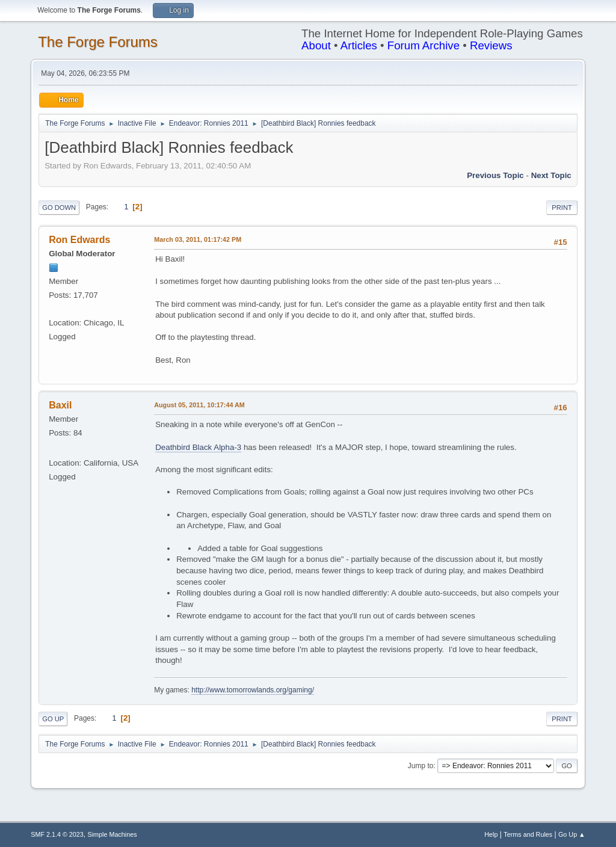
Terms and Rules (528, 834)
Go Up (53, 719)
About (316, 45)
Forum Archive (423, 45)
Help (491, 834)
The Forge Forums (98, 42)
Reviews (491, 45)
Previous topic (495, 175)
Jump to (421, 766)
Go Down (59, 208)
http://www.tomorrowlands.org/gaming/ (253, 690)
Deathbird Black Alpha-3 (198, 447)
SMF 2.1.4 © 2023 (57, 834)
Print (562, 208)
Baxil (60, 405)
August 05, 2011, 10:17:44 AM (199, 405)
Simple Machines (112, 834)
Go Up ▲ (572, 834)
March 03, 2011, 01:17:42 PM (198, 239)
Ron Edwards (79, 240)
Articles (359, 45)
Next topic (551, 175)
